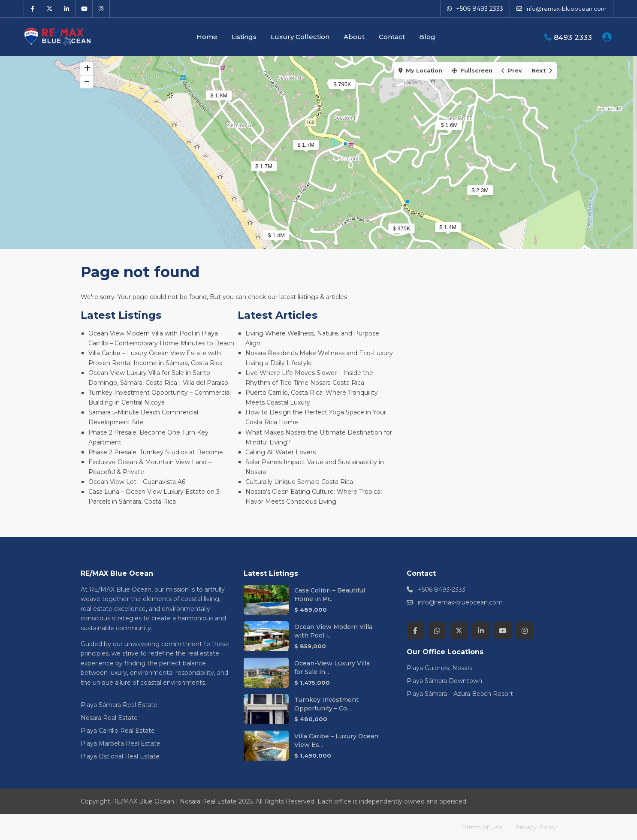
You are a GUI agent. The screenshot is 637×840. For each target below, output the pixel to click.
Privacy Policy (536, 827)
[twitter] (50, 9)
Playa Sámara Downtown (444, 681)
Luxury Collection (300, 37)
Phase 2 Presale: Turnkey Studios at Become (156, 452)
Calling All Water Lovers (281, 452)
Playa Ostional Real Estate (120, 756)
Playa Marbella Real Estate (121, 743)
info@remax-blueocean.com (460, 602)
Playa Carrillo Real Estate (118, 731)
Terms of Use (483, 827)
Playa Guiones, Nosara (440, 668)
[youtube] (84, 9)
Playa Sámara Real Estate (119, 705)
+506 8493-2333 (442, 589)
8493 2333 (573, 37)
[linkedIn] (67, 9)
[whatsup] (437, 630)
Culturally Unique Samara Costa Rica (299, 482)
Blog (427, 37)
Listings (244, 37)
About (354, 37)
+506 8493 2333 (480, 9)
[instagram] (101, 9)
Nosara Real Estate (109, 718)
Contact (392, 37)
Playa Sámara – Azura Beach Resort (460, 694)
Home (207, 37)
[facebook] (33, 9)
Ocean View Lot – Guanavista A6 (137, 482)
